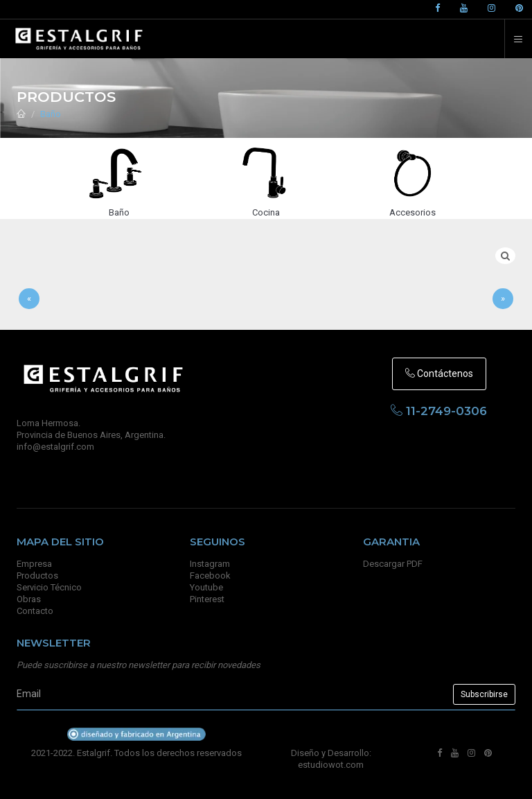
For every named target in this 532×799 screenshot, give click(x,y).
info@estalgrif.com (55, 447)
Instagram (210, 564)
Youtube (206, 587)
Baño (51, 114)
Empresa (34, 564)
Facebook (210, 576)
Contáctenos (439, 374)
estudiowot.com (331, 765)
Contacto (35, 611)
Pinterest (207, 599)
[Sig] (503, 299)
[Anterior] (29, 299)
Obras (29, 599)
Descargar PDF (393, 564)
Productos (37, 576)
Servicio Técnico (49, 587)
